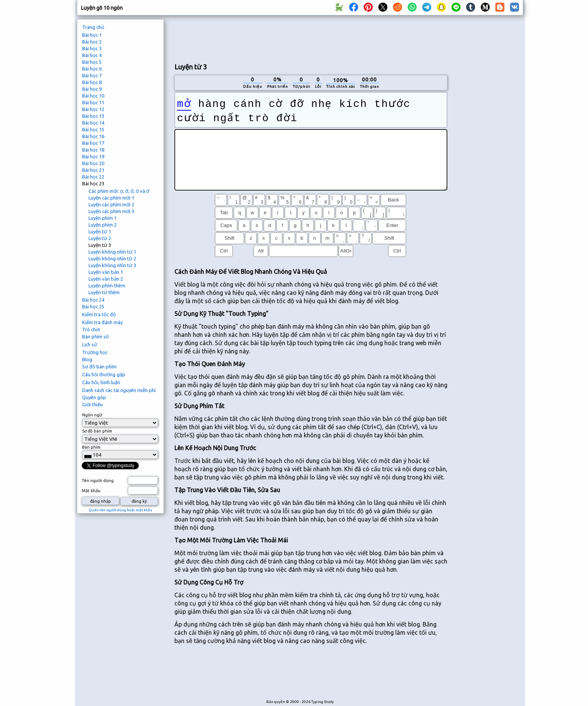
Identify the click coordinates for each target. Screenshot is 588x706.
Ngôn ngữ (92, 415)
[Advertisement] (311, 38)
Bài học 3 (92, 48)
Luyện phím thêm (107, 285)
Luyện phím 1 (103, 218)
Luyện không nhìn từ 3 (112, 265)
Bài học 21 (93, 170)
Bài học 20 (93, 163)
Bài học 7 (92, 75)
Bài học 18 (93, 150)
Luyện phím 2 (103, 225)
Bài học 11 (93, 102)
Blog (87, 359)
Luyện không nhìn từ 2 (112, 258)
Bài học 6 (92, 69)
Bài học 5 (92, 62)
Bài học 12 (93, 109)
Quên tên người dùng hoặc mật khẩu (120, 510)
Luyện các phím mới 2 (111, 204)
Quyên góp (94, 397)
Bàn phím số (95, 336)
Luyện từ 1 (100, 231)
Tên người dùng (98, 481)
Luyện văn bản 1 (106, 272)
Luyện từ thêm (104, 292)
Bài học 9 (92, 89)
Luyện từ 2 (100, 238)
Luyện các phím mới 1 (111, 198)
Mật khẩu (91, 491)
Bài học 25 (93, 306)
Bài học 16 (93, 136)
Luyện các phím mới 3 (111, 211)
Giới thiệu (92, 404)
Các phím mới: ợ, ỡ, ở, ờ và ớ (119, 191)
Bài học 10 (93, 96)
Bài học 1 (92, 35)
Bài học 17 (93, 143)
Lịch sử (90, 344)
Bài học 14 (93, 123)
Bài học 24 (93, 300)
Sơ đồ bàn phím (99, 367)
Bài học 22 (93, 177)
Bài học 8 (92, 82)
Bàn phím (91, 447)
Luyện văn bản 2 (106, 279)
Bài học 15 (93, 129)
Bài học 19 (93, 156)
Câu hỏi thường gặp (104, 374)
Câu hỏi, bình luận (101, 382)
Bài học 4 (92, 55)
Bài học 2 (92, 42)
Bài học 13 (93, 116)
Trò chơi (91, 329)
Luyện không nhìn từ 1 (112, 252)
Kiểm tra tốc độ (99, 314)
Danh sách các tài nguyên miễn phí (119, 390)
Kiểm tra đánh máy (102, 322)
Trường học (95, 352)
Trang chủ (93, 27)
